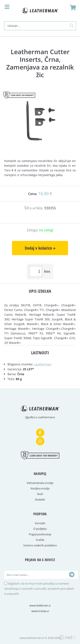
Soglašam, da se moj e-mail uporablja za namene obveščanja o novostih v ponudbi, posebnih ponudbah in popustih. (39, 589)
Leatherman (43, 364)
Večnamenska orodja (40, 483)
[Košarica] (72, 7)
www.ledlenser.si (40, 605)
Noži (40, 494)
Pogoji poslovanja (40, 534)
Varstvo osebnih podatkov (40, 545)
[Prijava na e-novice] (72, 575)
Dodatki (40, 499)
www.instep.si (40, 611)
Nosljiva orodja (40, 488)
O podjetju (40, 529)
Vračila (40, 540)
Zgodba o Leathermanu (40, 417)
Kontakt (40, 523)
